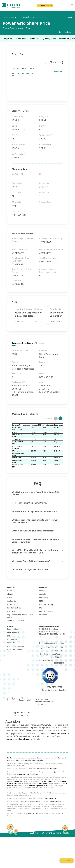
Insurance (43, 615)
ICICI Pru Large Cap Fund (17, 447)
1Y (32, 74)
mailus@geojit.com (56, 772)
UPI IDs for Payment (15, 650)
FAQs (9, 636)
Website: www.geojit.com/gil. (47, 798)
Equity (14, 17)
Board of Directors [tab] (36, 343)
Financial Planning (46, 604)
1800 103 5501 (56, 650)
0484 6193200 (56, 657)
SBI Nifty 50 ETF (18, 439)
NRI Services (12, 639)
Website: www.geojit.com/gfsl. (47, 769)
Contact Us (11, 601)
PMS (41, 601)
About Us (11, 594)
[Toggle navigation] (71, 5)
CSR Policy (11, 611)
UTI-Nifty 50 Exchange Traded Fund (18, 453)
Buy (61, 32)
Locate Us (11, 604)
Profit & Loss (34, 39)
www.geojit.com (59, 733)
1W (18, 74)
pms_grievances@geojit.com (28, 774)
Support (67, 860)
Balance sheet (21, 39)
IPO (41, 608)
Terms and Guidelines (16, 621)
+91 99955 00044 (57, 663)
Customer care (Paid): (52, 654)
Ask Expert (68, 32)
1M (23, 74)
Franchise (11, 643)
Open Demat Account (45, 5)
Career (10, 598)
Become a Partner (14, 629)
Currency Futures (46, 611)
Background (7, 39)
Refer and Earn (13, 632)
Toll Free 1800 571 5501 (53, 647)
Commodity (44, 598)
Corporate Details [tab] (20, 343)
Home (5, 17)
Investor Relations (14, 608)
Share (68, 17)
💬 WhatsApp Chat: (47, 660)
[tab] (14, 74)
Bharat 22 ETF (17, 458)
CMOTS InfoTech (33, 814)
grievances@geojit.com (57, 801)
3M (27, 74)
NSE (14, 54)
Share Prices (64, 39)
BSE (21, 54)
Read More (39, 321)
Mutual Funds (45, 594)
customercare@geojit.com (54, 643)
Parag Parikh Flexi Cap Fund (17, 429)
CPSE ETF (15, 432)
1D (13, 74)
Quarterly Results (49, 39)
